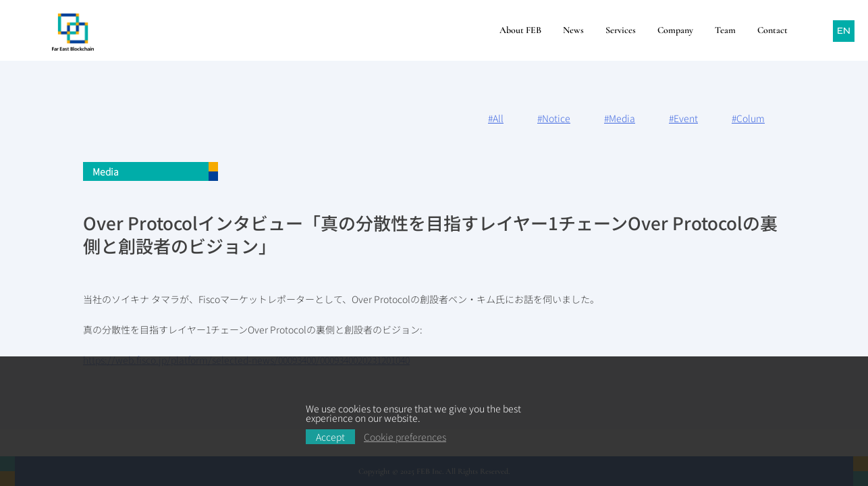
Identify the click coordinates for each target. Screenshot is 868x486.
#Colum (748, 118)
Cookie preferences (405, 437)
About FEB (520, 30)
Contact (772, 30)
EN (844, 31)
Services (621, 30)
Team (725, 30)
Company (675, 30)
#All (496, 118)
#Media (620, 118)
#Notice (554, 118)
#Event (683, 118)
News (573, 30)
